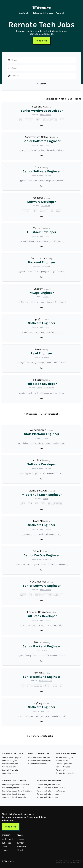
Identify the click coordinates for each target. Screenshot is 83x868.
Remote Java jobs (9, 767)
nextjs (47, 241)
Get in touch (49, 13)
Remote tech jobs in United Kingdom (17, 791)
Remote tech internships (38, 764)
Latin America (46, 559)
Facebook (22, 846)
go (19, 443)
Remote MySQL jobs (64, 764)
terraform (51, 332)
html (38, 120)
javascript (29, 120)
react (62, 120)
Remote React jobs (9, 761)
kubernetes (60, 302)
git (54, 272)
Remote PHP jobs (63, 767)
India (46, 651)
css (44, 120)
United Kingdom (46, 681)
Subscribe (37, 13)
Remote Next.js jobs (10, 773)
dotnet (59, 211)
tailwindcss (50, 534)
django (31, 241)
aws (34, 150)
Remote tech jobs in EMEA (48, 797)
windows (50, 473)
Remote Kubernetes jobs (66, 773)
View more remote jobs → (42, 736)
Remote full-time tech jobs (39, 757)
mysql (41, 625)
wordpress (53, 120)
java (22, 150)
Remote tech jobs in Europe (48, 794)
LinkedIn (21, 839)
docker (60, 181)
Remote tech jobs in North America (51, 788)
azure (36, 302)
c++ (22, 473)
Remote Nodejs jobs (10, 764)
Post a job (60, 13)
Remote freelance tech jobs (39, 761)
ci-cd (60, 150)
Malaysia (46, 358)
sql (28, 150)
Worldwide (46, 206)
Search (42, 84)
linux (42, 473)
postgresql (50, 181)
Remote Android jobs (64, 757)
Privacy (5, 850)
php (20, 120)
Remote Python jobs (10, 770)
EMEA (46, 438)
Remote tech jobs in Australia (14, 797)
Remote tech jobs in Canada (13, 788)
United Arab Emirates (46, 388)
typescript (27, 534)
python (41, 150)
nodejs (21, 363)
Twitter (20, 843)
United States (46, 115)
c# (36, 181)
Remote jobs (25, 13)
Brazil (46, 499)
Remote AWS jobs (63, 770)
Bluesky (21, 850)
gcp (42, 302)
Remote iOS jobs (63, 761)
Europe (46, 297)
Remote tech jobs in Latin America (51, 791)
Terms (4, 846)
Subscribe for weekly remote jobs (43, 414)
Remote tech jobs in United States (15, 785)
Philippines (46, 711)
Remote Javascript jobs (11, 757)
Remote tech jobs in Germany (14, 794)
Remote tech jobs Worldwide (49, 785)
